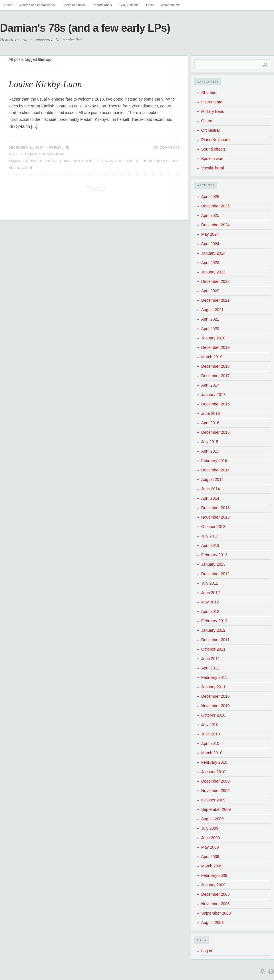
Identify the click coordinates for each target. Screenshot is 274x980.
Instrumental (212, 102)
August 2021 (212, 310)
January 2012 (213, 630)
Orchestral (210, 130)
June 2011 (210, 659)
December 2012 (215, 574)
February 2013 (214, 555)
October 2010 (213, 715)
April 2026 (210, 197)
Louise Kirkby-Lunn (45, 84)
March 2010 (212, 753)
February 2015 (214, 461)
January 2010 (213, 772)
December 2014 (215, 470)
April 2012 (210, 611)
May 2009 (210, 847)
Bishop (51, 161)
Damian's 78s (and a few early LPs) (85, 28)
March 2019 (212, 357)
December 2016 (215, 404)
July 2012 (210, 583)
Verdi (27, 168)
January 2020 (213, 338)
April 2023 (210, 263)
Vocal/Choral (53, 154)
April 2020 (210, 329)
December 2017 (215, 376)
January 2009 (213, 885)
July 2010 (210, 725)
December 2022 (215, 281)
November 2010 (215, 706)
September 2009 (216, 809)
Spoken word (213, 159)
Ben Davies (32, 161)
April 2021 (210, 319)
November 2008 (215, 904)
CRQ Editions (129, 5)
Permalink (59, 147)
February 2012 (214, 621)
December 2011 (215, 640)
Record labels (102, 5)
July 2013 (210, 536)
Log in (207, 951)
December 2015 (215, 432)
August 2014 (212, 479)
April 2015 (210, 451)
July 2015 (210, 442)
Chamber (209, 93)
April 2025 (210, 215)
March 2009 (212, 866)
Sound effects (213, 149)
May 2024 (210, 234)
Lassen (132, 161)
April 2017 (210, 385)
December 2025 (215, 206)
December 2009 (215, 781)
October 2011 (213, 649)
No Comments (167, 147)
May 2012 (210, 602)
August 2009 (212, 819)
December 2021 (215, 300)
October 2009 (213, 800)
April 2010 (210, 743)
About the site (171, 5)
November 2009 (215, 791)
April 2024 (210, 244)
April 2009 (210, 857)
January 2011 (213, 687)
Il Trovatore (110, 161)
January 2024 (213, 253)
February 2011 (214, 677)
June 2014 (210, 489)
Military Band (213, 111)
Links (150, 5)
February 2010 (214, 762)
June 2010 (210, 734)
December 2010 (215, 696)
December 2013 (215, 508)
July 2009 (210, 828)
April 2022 (210, 291)
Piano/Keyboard (215, 140)
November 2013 (215, 517)
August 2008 (212, 923)
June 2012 (210, 593)
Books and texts (74, 5)
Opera (31, 154)
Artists (8, 5)
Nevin (14, 168)
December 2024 (215, 225)
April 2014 (210, 498)
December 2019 (215, 347)
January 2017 (213, 395)
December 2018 (215, 366)
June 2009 (210, 838)
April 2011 (210, 668)
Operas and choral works (37, 5)
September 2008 (216, 913)
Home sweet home (77, 161)
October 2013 (213, 527)
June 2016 (210, 413)
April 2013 (210, 545)
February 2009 (214, 875)
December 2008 (215, 894)
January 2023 (213, 272)
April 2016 (210, 423)
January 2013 (213, 564)
